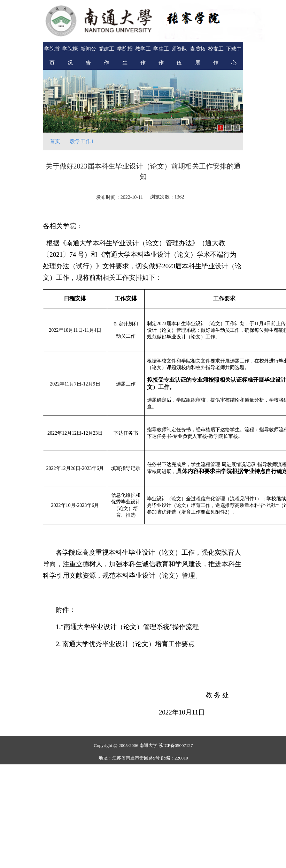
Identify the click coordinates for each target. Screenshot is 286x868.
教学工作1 (82, 141)
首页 (55, 141)
